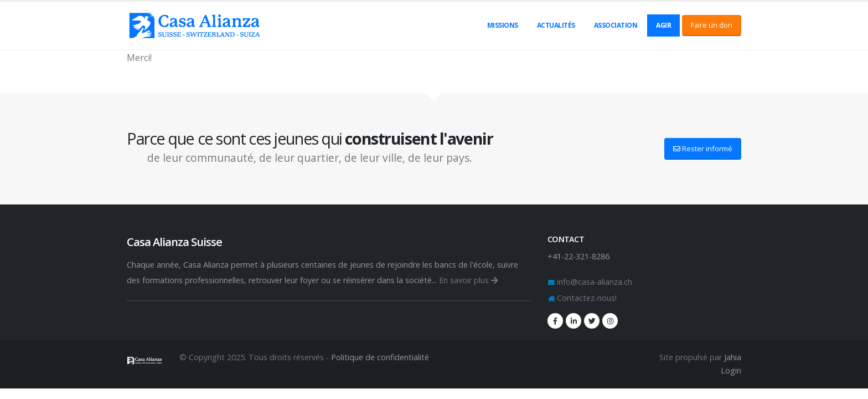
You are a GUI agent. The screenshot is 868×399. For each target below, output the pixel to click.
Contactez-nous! (586, 298)
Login (731, 370)
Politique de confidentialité (380, 357)
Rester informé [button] (703, 149)
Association (616, 25)
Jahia (733, 357)
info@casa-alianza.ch (593, 282)
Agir (663, 25)
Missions (503, 25)
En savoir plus (469, 280)
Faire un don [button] (712, 25)
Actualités (556, 25)
